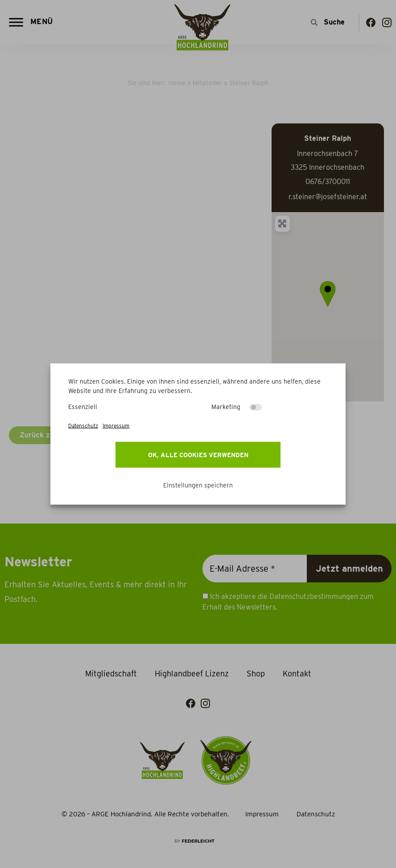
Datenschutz (83, 426)
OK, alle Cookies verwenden (198, 455)
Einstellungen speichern (198, 485)
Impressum (116, 426)
